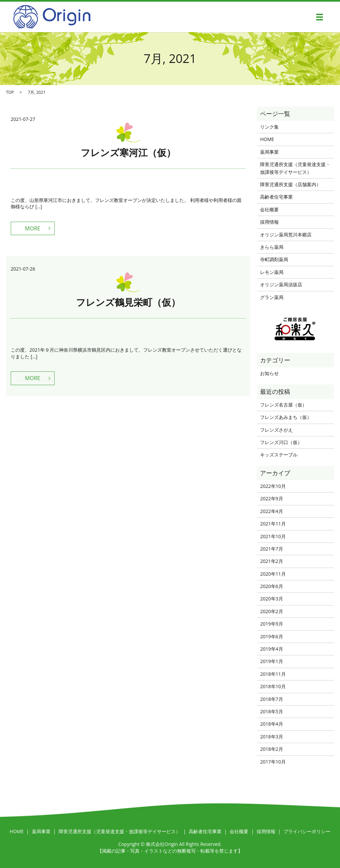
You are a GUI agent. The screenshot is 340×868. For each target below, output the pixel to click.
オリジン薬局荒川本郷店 (286, 235)
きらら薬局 (272, 247)
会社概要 (269, 209)
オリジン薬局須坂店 (281, 284)
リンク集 (269, 127)
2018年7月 (271, 699)
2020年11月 (273, 574)
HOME (267, 139)
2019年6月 (271, 636)
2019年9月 (271, 624)
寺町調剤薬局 (274, 259)
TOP (10, 92)
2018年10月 (273, 686)
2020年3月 (271, 599)
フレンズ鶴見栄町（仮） (128, 302)
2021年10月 (273, 536)
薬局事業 (269, 152)
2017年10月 (273, 762)
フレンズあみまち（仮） (286, 417)
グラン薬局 (272, 297)
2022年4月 (271, 511)
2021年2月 (271, 561)
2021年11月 (273, 524)
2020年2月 (271, 611)
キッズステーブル (279, 455)
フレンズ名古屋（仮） (283, 405)
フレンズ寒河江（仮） (128, 152)
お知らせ (269, 373)
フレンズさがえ (276, 430)
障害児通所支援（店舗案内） (290, 184)
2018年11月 (273, 674)
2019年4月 (271, 649)
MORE (33, 228)
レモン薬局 (272, 272)
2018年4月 (271, 724)
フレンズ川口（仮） (281, 442)
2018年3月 (271, 737)
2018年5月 (271, 711)
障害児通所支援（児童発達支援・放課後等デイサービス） (295, 168)
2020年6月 (271, 586)
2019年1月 (271, 661)
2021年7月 (271, 549)
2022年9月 (271, 498)
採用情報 (269, 222)
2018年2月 (271, 749)
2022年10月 (273, 486)
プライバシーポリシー (307, 831)
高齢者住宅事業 (276, 197)
